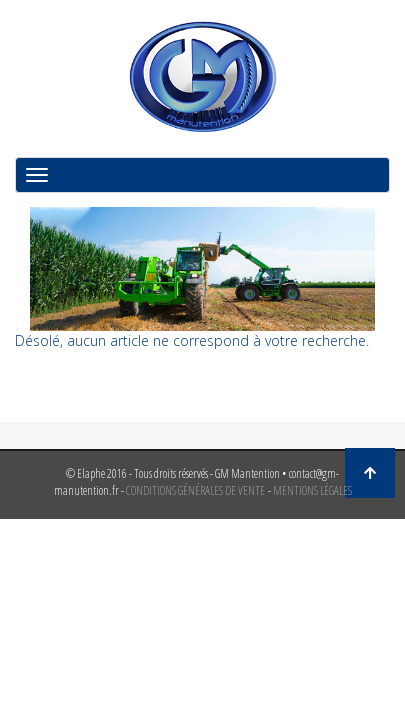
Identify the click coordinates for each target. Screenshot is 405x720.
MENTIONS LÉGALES (312, 490)
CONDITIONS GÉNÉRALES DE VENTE (195, 490)
